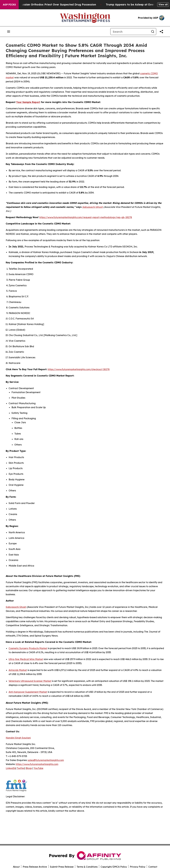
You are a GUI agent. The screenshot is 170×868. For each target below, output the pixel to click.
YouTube (38, 768)
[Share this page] (161, 32)
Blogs (29, 768)
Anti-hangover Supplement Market (28, 692)
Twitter (21, 768)
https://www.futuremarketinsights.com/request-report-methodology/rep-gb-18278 (86, 217)
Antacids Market (18, 670)
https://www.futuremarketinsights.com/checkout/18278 (79, 369)
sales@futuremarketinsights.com (46, 760)
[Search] (130, 32)
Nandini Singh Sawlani (18, 738)
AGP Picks (9, 5)
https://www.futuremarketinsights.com (37, 764)
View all (163, 4)
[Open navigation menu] (9, 32)
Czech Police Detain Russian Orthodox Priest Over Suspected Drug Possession (56, 5)
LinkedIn (11, 768)
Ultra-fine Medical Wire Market (26, 659)
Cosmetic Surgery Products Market (28, 648)
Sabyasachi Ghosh (16, 607)
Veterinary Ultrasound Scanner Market (30, 681)
